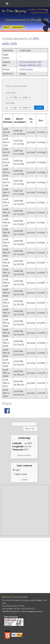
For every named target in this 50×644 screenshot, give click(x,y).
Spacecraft (18, 27)
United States (26, 69)
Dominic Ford (11, 597)
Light (16, 470)
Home (6, 27)
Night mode (20, 474)
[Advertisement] (25, 510)
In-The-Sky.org (14, 11)
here (22, 606)
